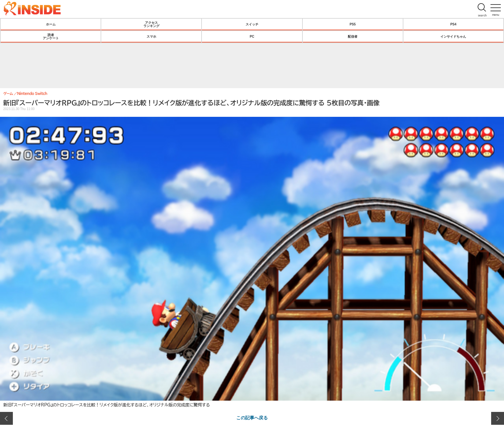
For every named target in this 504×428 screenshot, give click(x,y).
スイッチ (252, 24)
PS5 (353, 24)
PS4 (453, 24)
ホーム (51, 24)
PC (252, 36)
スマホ (151, 36)
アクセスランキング (151, 24)
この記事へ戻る (252, 417)
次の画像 (498, 418)
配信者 (353, 36)
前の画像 (6, 418)
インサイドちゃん (453, 36)
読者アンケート (51, 36)
